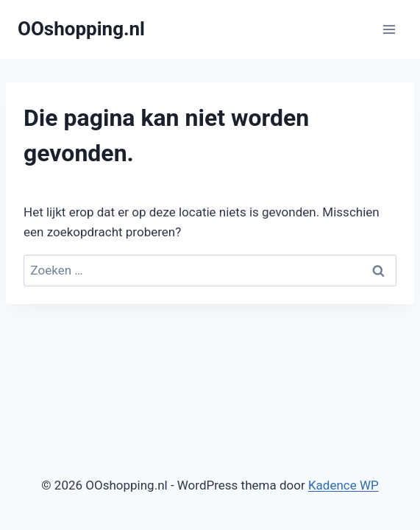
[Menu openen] (389, 29)
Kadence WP (344, 485)
